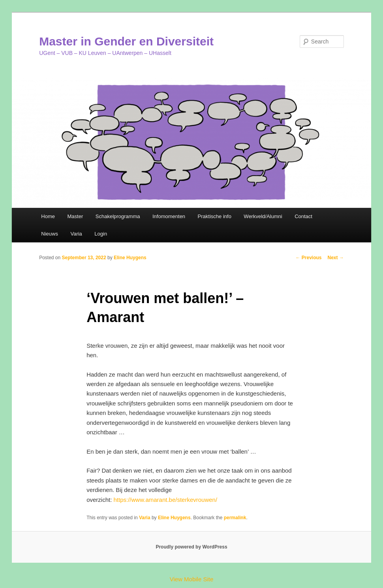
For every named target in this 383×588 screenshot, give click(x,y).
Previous (308, 258)
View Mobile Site (192, 579)
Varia (76, 234)
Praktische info (215, 216)
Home (48, 216)
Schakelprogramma (118, 216)
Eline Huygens (130, 258)
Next (336, 258)
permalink (235, 518)
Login (101, 234)
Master (75, 216)
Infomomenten (169, 216)
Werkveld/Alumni (263, 216)
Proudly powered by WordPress (191, 547)
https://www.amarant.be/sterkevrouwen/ (166, 500)
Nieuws (50, 234)
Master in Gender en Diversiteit (126, 41)
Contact (303, 216)
